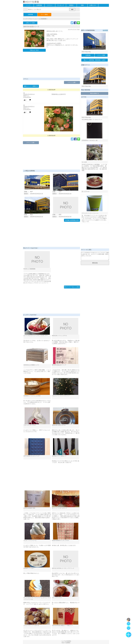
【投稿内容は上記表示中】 (59, 94)
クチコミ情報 (101, 55)
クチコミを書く (72, 82)
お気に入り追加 (30, 23)
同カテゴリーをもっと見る (72, 287)
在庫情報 (39, 5)
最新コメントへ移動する (31, 86)
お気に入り (93, 5)
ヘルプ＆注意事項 (66, 641)
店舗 (82, 5)
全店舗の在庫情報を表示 (72, 220)
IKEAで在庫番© (66, 643)
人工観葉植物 (43, 19)
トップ (28, 5)
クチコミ (50, 5)
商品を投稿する (95, 93)
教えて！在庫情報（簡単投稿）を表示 (95, 60)
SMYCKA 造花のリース (31, 27)
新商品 (71, 5)
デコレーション (33, 19)
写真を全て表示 (34, 50)
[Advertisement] (51, 65)
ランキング (61, 5)
